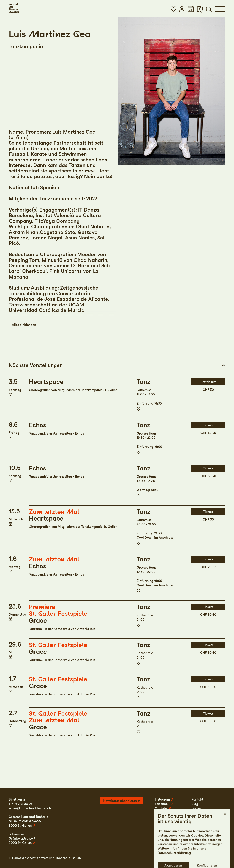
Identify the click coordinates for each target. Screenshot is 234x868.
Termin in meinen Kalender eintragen (11, 395)
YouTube (161, 808)
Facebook (162, 804)
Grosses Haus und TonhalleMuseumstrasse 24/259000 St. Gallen (28, 821)
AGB (207, 858)
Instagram (162, 799)
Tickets (208, 425)
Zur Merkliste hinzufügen (139, 409)
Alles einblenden (24, 325)
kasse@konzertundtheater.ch (30, 808)
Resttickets (208, 382)
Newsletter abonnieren (120, 801)
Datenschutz (191, 858)
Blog (195, 804)
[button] (173, 9)
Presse (196, 808)
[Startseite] (14, 8)
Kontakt (197, 799)
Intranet (219, 858)
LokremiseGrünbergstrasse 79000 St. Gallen (22, 838)
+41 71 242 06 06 (21, 804)
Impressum (171, 858)
